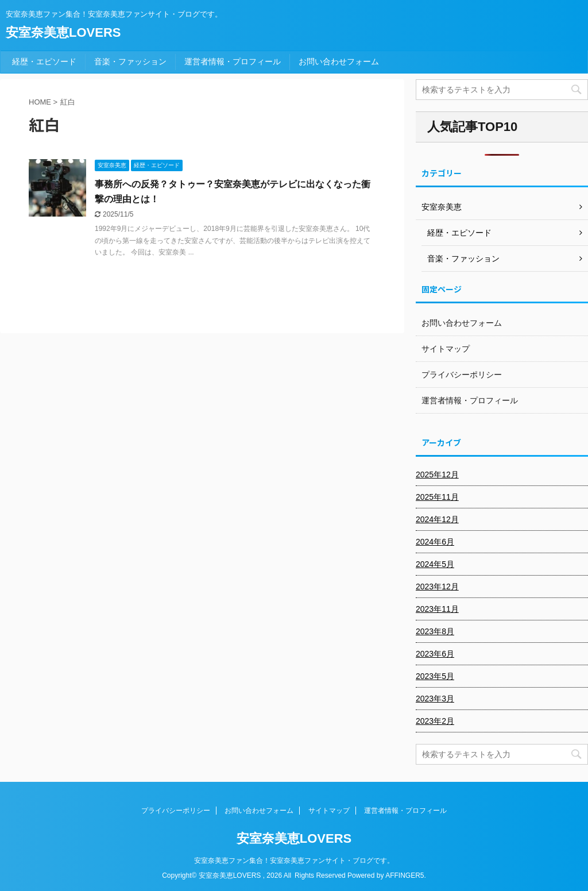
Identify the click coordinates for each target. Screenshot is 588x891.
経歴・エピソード (44, 61)
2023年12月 (437, 587)
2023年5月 (435, 676)
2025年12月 (437, 475)
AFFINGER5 (405, 875)
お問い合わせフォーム (339, 61)
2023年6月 (435, 654)
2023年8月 (435, 631)
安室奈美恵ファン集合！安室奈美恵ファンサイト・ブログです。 (294, 861)
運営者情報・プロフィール (233, 61)
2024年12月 (437, 519)
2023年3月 (435, 699)
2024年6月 (435, 542)
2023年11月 (437, 609)
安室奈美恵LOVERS (63, 32)
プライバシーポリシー (462, 375)
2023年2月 (435, 721)
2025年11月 (437, 497)
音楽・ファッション (130, 61)
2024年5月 (435, 564)
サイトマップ (446, 349)
